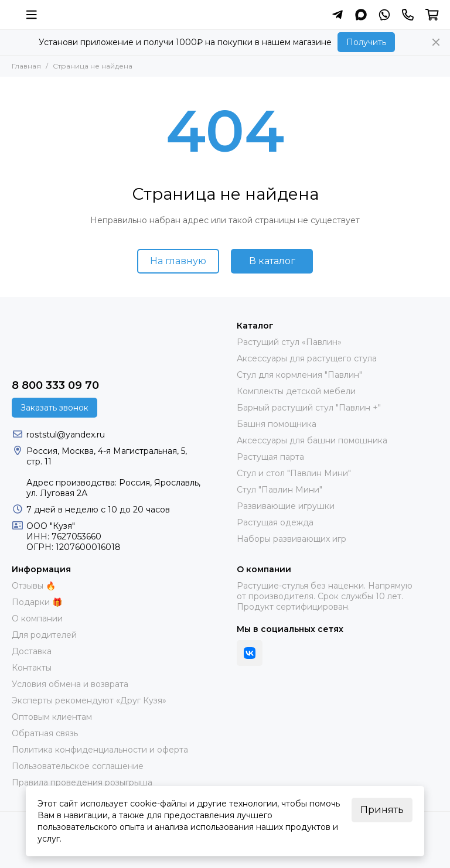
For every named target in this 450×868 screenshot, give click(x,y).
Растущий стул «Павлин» (289, 342)
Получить (366, 42)
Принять (382, 810)
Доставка (32, 651)
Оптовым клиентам (52, 717)
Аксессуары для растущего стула (307, 358)
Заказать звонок (54, 408)
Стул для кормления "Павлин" (299, 375)
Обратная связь (45, 733)
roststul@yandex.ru (66, 435)
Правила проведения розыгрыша (82, 782)
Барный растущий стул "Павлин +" (309, 408)
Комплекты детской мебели (296, 391)
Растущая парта (270, 457)
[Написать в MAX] (361, 15)
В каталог (272, 261)
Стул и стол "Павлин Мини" (294, 473)
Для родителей (44, 635)
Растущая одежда (275, 522)
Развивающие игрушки (286, 506)
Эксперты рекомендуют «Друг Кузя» (89, 700)
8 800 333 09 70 (55, 385)
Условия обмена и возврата (70, 684)
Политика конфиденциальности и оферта (100, 750)
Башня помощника (277, 424)
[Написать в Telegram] (337, 15)
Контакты (32, 668)
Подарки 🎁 (37, 602)
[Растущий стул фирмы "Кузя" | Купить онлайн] (11, 15)
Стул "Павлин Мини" (279, 490)
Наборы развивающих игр (292, 539)
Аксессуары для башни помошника (312, 440)
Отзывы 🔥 (34, 586)
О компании (37, 618)
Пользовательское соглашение (78, 766)
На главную (178, 261)
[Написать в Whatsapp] (384, 15)
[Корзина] (432, 15)
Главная (26, 66)
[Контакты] (408, 15)
